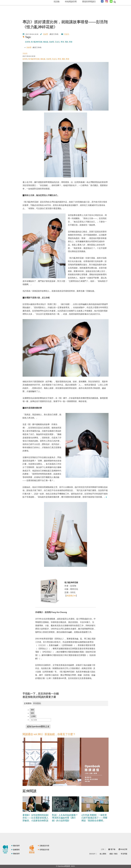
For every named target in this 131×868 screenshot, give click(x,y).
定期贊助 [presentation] (28, 703)
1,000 (33, 716)
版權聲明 (16, 850)
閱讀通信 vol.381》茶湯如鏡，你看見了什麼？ (49, 734)
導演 (62, 42)
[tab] (28, 704)
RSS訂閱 (124, 849)
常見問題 (124, 854)
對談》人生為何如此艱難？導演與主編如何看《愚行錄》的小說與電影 (65, 818)
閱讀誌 (6, 849)
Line (111, 1)
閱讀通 (32, 849)
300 (32, 710)
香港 (71, 42)
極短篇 (46, 42)
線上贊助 (103, 854)
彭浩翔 (28, 42)
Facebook (102, 1)
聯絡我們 (16, 854)
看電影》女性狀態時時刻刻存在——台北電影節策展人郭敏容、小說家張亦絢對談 (35, 818)
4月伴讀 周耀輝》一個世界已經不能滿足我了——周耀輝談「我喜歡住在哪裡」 (94, 818)
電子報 (113, 849)
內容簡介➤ (71, 596)
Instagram (107, 1)
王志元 (67, 34)
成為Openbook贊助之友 (38, 726)
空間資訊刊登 (44, 850)
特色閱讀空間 (71, 2)
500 (32, 713)
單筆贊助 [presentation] (37, 703)
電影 (67, 42)
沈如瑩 (45, 34)
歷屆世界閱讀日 (89, 2)
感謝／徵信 (113, 854)
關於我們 (16, 846)
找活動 (57, 2)
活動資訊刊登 (44, 846)
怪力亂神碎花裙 (37, 42)
